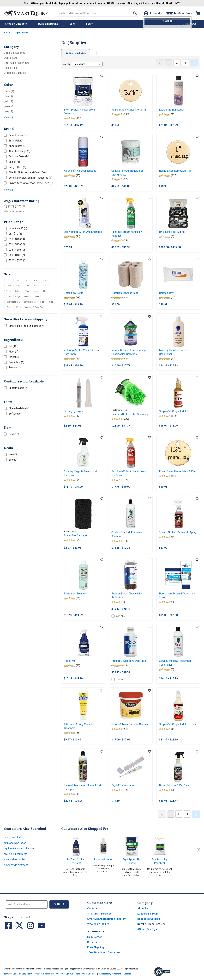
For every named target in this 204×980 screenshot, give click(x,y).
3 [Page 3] (185, 63)
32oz (36, 291)
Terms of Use (10, 974)
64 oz (45, 291)
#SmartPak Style (148, 929)
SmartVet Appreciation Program (107, 919)
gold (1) (8, 101)
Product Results (76, 53)
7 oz (27, 286)
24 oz (27, 291)
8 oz (51, 302)
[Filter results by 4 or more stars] (15, 206)
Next (198, 850)
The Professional (13, 302)
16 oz (45, 280)
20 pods (27, 307)
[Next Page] (194, 63)
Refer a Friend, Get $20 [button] (151, 924)
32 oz (36, 280)
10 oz (45, 286)
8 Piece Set (38, 307)
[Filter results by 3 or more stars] (12, 206)
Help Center (95, 937)
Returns (92, 942)
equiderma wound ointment (19, 848)
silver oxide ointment (16, 865)
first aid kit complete (16, 854)
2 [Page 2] (177, 63)
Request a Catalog (149, 919)
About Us (143, 908)
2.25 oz (18, 307)
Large (18, 296)
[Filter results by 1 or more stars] (6, 206)
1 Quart (36, 286)
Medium (27, 296)
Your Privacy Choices (86, 974)
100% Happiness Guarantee (104, 953)
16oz (9, 286)
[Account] (153, 13)
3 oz (42, 302)
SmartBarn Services (99, 914)
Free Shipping (96, 947)
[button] (133, 13)
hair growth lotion (14, 837)
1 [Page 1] (169, 63)
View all (8, 118)
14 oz (9, 291)
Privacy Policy (26, 974)
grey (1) (8, 111)
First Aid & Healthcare (17, 63)
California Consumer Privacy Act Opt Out (54, 974)
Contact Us (94, 908)
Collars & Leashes (15, 53)
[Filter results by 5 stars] (18, 206)
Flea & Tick (10, 68)
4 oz (18, 286)
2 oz (9, 307)
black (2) (9, 91)
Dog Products (21, 33)
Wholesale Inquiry (98, 924)
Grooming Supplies (15, 73)
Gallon (9, 296)
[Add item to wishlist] (102, 76)
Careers (128, 974)
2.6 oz (18, 291)
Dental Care (11, 58)
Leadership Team (148, 914)
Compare (118, 616)
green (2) (9, 106)
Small (36, 296)
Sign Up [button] (59, 904)
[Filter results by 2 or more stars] (9, 206)
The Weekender (29, 302)
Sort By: (67, 64)
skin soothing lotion (15, 843)
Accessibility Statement (110, 974)
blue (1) (8, 96)
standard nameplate (15, 860)
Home (7, 33)
